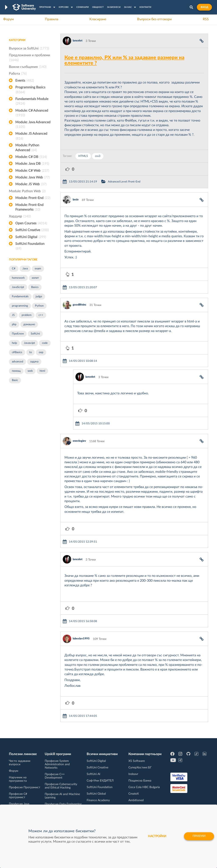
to (31, 352)
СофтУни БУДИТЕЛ (100, 781)
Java (25, 269)
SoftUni (35, 334)
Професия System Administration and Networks (57, 764)
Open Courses (31, 223)
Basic (15, 380)
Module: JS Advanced (31, 136)
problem (27, 315)
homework (18, 278)
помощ (16, 371)
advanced (17, 362)
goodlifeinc (79, 305)
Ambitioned (136, 800)
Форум (8, 19)
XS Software (137, 761)
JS (13, 315)
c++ (41, 315)
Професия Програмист (25, 787)
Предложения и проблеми (29, 58)
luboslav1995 (81, 639)
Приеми (198, 836)
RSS (206, 19)
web (30, 371)
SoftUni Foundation (30, 247)
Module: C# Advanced (32, 113)
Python (39, 306)
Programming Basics (30, 90)
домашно (29, 324)
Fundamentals (20, 297)
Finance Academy (98, 800)
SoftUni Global (96, 794)
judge (39, 297)
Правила (52, 19)
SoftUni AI (93, 774)
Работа (18, 74)
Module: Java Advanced (33, 125)
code (45, 343)
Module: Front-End (33, 198)
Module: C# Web (32, 171)
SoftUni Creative (32, 230)
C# (14, 269)
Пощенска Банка (140, 781)
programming (20, 306)
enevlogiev (79, 441)
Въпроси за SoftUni (29, 48)
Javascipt (29, 343)
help (14, 343)
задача (34, 362)
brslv (76, 200)
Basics (35, 287)
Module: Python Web (27, 191)
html (42, 371)
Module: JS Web (31, 184)
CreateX (134, 794)
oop (41, 352)
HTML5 (83, 156)
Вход (204, 7)
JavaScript (18, 287)
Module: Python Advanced (27, 148)
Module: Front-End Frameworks (29, 208)
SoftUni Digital (31, 237)
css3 (98, 156)
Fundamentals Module (32, 102)
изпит (35, 278)
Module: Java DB (32, 164)
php (14, 324)
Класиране (98, 19)
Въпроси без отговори (154, 19)
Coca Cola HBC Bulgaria (144, 787)
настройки (156, 836)
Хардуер (20, 216)
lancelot (78, 41)
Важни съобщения (28, 67)
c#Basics (17, 352)
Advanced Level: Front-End (124, 182)
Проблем (18, 334)
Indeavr (133, 774)
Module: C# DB (31, 157)
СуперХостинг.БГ (140, 768)
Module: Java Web (32, 177)
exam (38, 269)
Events (25, 81)
